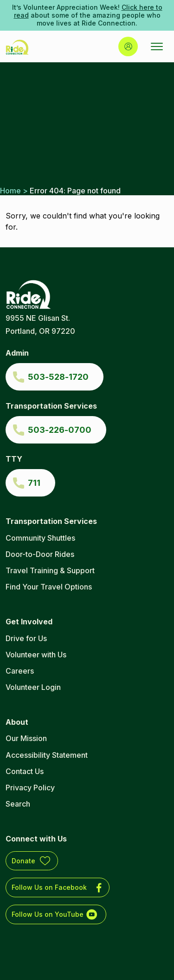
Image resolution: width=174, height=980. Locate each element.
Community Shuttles (40, 538)
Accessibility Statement (47, 755)
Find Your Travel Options (49, 587)
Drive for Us (26, 638)
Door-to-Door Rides (40, 554)
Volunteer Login (33, 687)
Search (18, 804)
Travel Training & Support (50, 570)
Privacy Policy (30, 788)
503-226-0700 (60, 430)
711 (34, 483)
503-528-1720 (58, 377)
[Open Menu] (157, 46)
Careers (20, 671)
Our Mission (26, 738)
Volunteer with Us (36, 655)
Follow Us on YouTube (48, 914)
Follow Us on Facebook (49, 887)
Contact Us (25, 771)
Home (10, 191)
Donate (23, 861)
